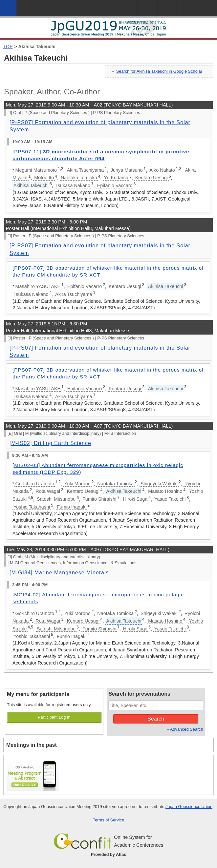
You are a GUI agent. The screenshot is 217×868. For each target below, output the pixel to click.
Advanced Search (187, 729)
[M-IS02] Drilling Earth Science (50, 443)
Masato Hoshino (165, 491)
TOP (8, 47)
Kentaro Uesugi (152, 178)
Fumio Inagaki (72, 507)
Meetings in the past (32, 745)
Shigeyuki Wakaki (159, 484)
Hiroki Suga (135, 499)
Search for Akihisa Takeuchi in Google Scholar (159, 71)
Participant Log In (54, 717)
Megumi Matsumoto (36, 170)
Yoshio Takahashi (32, 507)
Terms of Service (108, 820)
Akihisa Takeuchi (37, 47)
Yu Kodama (116, 178)
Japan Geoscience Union (189, 807)
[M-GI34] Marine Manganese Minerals (59, 573)
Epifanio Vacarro (85, 286)
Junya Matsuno (127, 170)
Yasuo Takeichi (170, 499)
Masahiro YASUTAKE (38, 286)
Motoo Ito (44, 178)
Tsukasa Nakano (73, 185)
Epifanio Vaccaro (115, 185)
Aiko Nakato (162, 170)
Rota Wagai (48, 491)
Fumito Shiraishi (99, 499)
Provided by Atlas (109, 854)
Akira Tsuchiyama (86, 170)
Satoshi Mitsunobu (56, 499)
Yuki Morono (77, 484)
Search (156, 719)
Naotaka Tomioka (79, 178)
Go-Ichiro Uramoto (35, 484)
